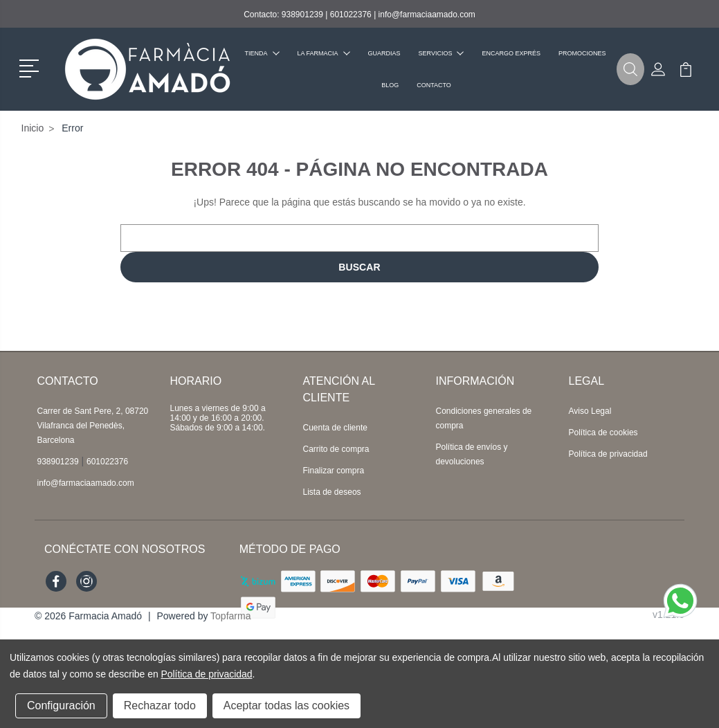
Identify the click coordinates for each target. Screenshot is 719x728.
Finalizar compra (334, 471)
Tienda (262, 53)
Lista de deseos (332, 492)
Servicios (442, 53)
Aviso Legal (590, 411)
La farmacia (324, 53)
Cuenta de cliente (335, 428)
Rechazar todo (160, 706)
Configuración (61, 706)
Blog (390, 85)
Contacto (434, 85)
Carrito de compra (336, 449)
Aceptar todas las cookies (286, 706)
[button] (31, 67)
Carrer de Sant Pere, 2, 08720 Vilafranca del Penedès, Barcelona (93, 426)
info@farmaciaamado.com (427, 15)
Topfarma (230, 616)
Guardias (384, 53)
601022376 (351, 15)
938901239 (302, 15)
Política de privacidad (608, 454)
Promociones (582, 53)
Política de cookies (603, 433)
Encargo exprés (511, 53)
